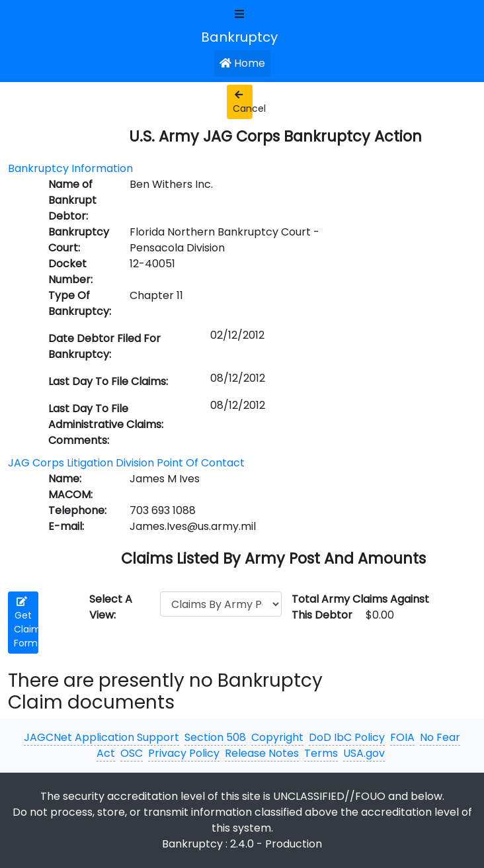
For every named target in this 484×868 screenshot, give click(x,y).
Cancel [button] (243, 103)
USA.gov (364, 753)
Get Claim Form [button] (26, 623)
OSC (132, 753)
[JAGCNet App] (242, 36)
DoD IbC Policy (347, 737)
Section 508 (215, 737)
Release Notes (262, 753)
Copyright (277, 737)
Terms (321, 753)
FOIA (402, 737)
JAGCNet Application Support (101, 737)
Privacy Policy (184, 753)
